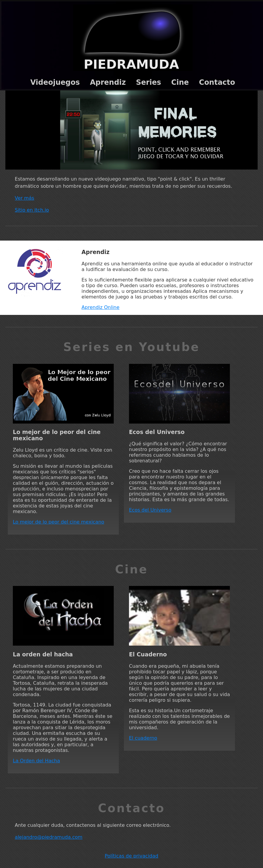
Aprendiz (108, 82)
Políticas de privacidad (131, 856)
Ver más (25, 198)
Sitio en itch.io (32, 210)
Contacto (217, 82)
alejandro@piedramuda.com (49, 837)
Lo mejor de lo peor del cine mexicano (59, 522)
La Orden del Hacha (36, 761)
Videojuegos (55, 82)
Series (148, 82)
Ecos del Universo (150, 510)
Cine (180, 82)
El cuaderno (143, 738)
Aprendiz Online (100, 307)
